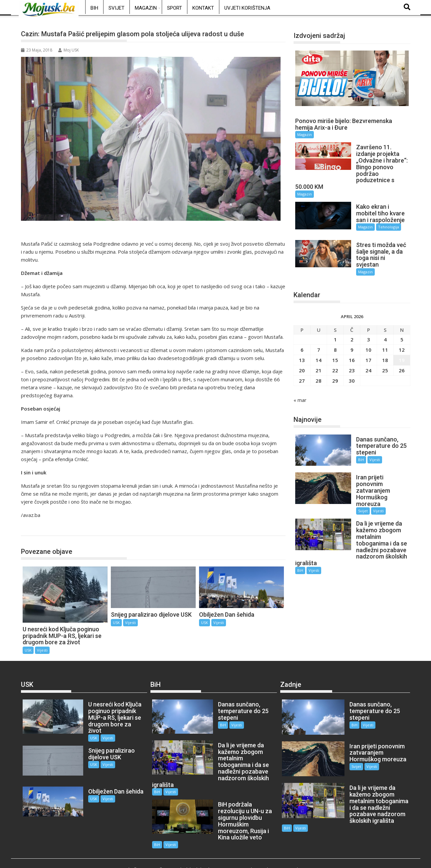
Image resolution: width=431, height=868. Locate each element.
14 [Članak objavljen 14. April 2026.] (319, 344)
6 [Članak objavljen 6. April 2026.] (302, 333)
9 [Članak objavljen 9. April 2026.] (352, 333)
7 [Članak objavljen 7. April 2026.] (319, 333)
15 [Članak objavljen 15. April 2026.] (335, 344)
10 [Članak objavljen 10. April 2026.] (368, 333)
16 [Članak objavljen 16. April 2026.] (352, 344)
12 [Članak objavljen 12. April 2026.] (402, 333)
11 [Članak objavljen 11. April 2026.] (385, 333)
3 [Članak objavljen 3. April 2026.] (369, 323)
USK (33, 529)
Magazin (146, 8)
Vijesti (42, 650)
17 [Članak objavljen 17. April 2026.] (368, 344)
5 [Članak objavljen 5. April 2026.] (402, 323)
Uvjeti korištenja (247, 8)
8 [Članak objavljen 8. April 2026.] (335, 333)
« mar (300, 384)
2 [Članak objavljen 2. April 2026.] (352, 323)
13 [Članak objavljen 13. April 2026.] (302, 344)
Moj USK (69, 50)
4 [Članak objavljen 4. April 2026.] (385, 323)
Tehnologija (381, 221)
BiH (94, 8)
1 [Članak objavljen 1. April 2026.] (335, 323)
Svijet (116, 8)
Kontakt (203, 8)
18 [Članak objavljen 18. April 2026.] (385, 344)
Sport (175, 8)
